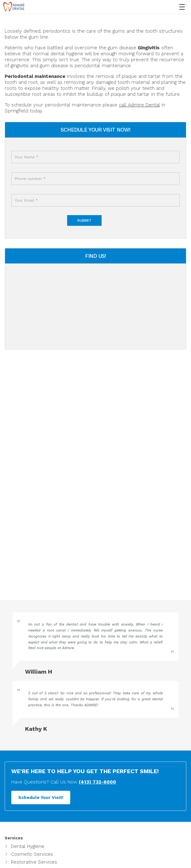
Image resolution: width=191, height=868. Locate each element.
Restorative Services (34, 862)
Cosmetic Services (32, 854)
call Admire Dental (139, 105)
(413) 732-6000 (97, 782)
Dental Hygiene (28, 846)
